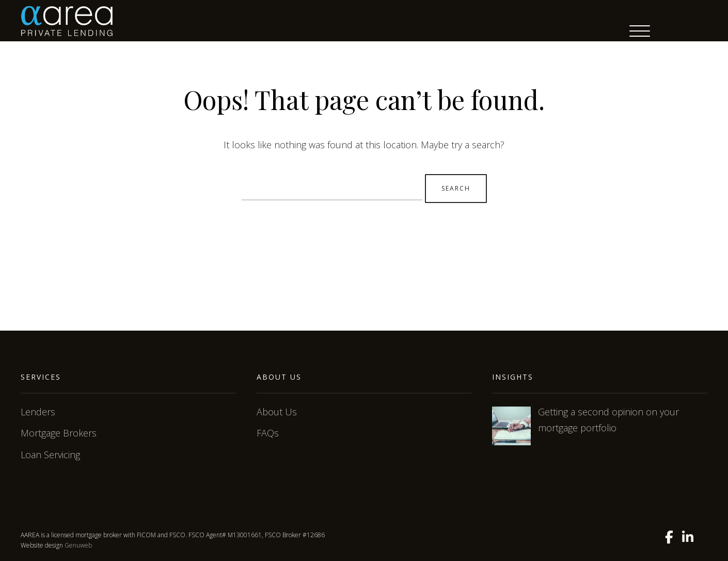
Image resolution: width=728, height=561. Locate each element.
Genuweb (78, 545)
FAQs (268, 433)
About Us (277, 412)
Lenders (38, 412)
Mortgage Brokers (59, 433)
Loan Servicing (50, 455)
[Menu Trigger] (640, 31)
